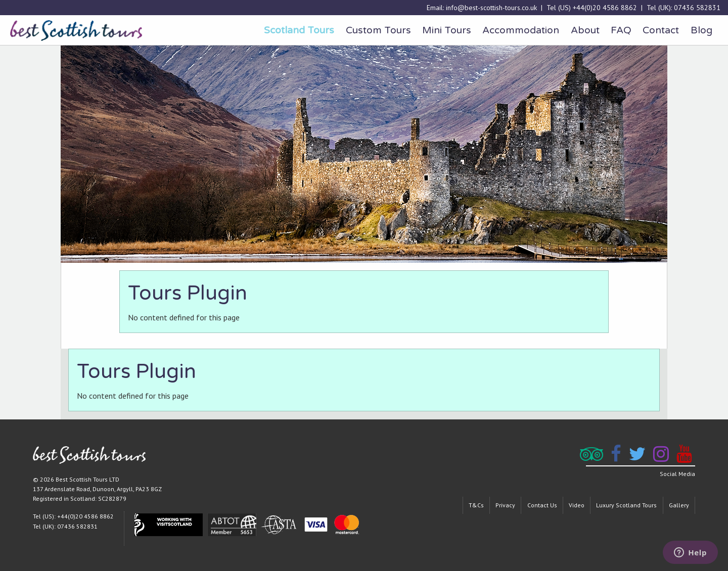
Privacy (505, 505)
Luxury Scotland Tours (626, 505)
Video (577, 505)
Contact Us (542, 505)
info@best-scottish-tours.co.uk (491, 8)
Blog (701, 30)
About (585, 30)
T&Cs (476, 505)
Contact (661, 30)
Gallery (679, 505)
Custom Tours (378, 30)
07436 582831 (697, 8)
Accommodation (521, 30)
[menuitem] (299, 30)
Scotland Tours (299, 30)
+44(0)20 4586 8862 (605, 8)
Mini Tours (447, 30)
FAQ (621, 30)
